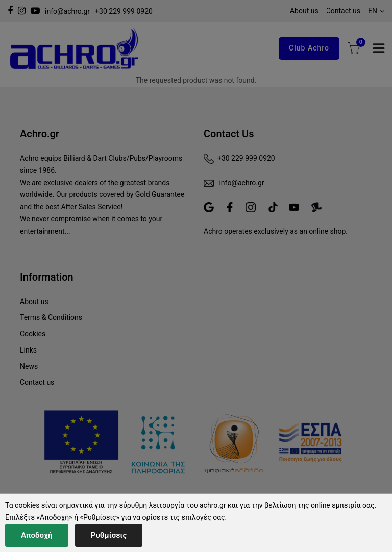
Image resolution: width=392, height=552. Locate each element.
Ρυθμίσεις (109, 535)
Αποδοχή (37, 535)
